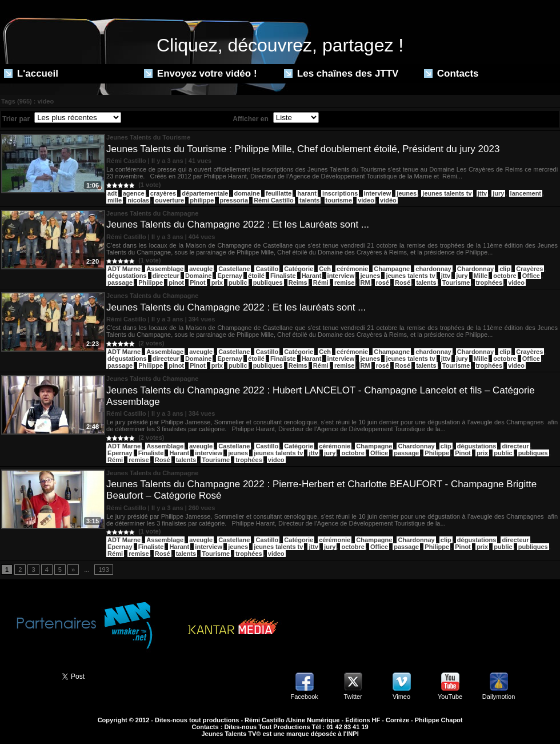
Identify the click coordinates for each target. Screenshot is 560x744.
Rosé (403, 283)
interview (378, 193)
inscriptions (340, 193)
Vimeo (401, 697)
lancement (526, 193)
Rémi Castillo (274, 200)
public (238, 283)
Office (531, 276)
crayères (163, 193)
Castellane (234, 269)
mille (115, 200)
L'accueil (31, 73)
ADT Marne (124, 269)
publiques (268, 283)
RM (365, 283)
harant (307, 193)
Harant (312, 276)
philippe (202, 200)
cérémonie (352, 269)
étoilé (256, 276)
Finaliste (283, 276)
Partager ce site (26, 675)
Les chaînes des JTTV (341, 73)
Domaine (198, 276)
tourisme (339, 200)
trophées (489, 283)
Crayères (529, 269)
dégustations (127, 276)
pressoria (234, 200)
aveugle (201, 269)
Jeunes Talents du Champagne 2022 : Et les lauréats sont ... (236, 307)
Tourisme (456, 283)
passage (120, 283)
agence (134, 193)
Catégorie (299, 269)
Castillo (267, 269)
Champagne (392, 269)
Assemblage (165, 269)
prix (217, 283)
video (366, 200)
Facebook (304, 697)
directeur (166, 276)
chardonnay (433, 269)
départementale (205, 193)
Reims (298, 283)
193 (103, 570)
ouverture (169, 200)
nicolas (138, 200)
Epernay (229, 276)
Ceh (325, 269)
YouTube (450, 697)
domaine (247, 193)
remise (344, 283)
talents (309, 200)
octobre (505, 276)
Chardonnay (475, 269)
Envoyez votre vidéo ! (201, 73)
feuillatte (279, 193)
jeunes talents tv (447, 193)
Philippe (151, 283)
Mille (481, 276)
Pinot (198, 283)
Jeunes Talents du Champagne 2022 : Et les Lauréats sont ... (238, 224)
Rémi (321, 283)
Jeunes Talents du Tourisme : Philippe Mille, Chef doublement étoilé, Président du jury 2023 (303, 149)
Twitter (353, 697)
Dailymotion (499, 697)
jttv (483, 193)
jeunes (407, 193)
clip (505, 269)
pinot (176, 283)
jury (498, 193)
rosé (383, 283)
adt (112, 193)
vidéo (388, 200)
